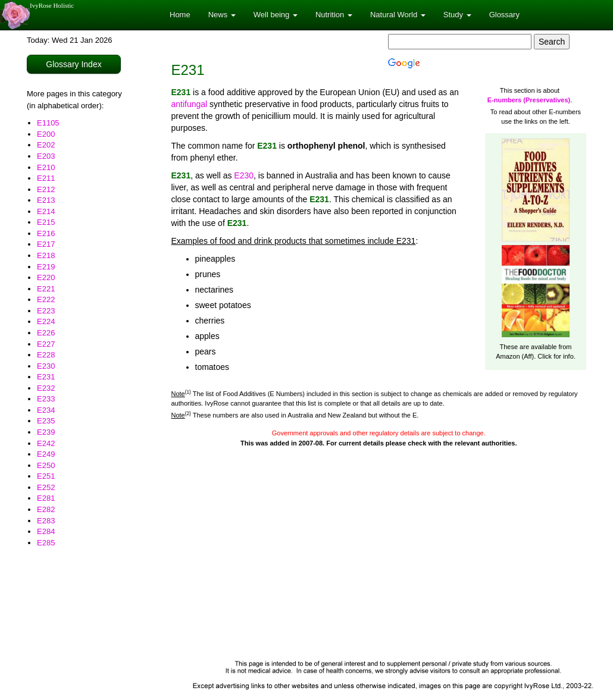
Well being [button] (276, 15)
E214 (46, 211)
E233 (46, 399)
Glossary (504, 15)
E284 (46, 531)
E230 (46, 366)
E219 (46, 267)
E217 (46, 244)
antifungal (190, 104)
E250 (46, 465)
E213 (46, 200)
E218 (46, 255)
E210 (46, 167)
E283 (46, 521)
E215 (46, 222)
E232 (46, 388)
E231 (46, 377)
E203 (46, 156)
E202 (46, 145)
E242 (46, 443)
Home (180, 15)
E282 (46, 509)
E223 (46, 311)
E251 (46, 476)
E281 (46, 498)
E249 (46, 454)
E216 (46, 233)
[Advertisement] (379, 565)
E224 (46, 321)
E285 (46, 543)
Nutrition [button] (334, 15)
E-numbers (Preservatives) (529, 100)
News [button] (222, 15)
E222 (46, 299)
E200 (46, 134)
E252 (46, 487)
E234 (46, 410)
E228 (46, 355)
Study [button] (457, 15)
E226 (46, 333)
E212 (46, 189)
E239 (46, 432)
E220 (46, 277)
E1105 (48, 123)
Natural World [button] (398, 15)
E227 (46, 344)
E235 (46, 421)
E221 (46, 289)
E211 (46, 178)
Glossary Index (74, 64)
